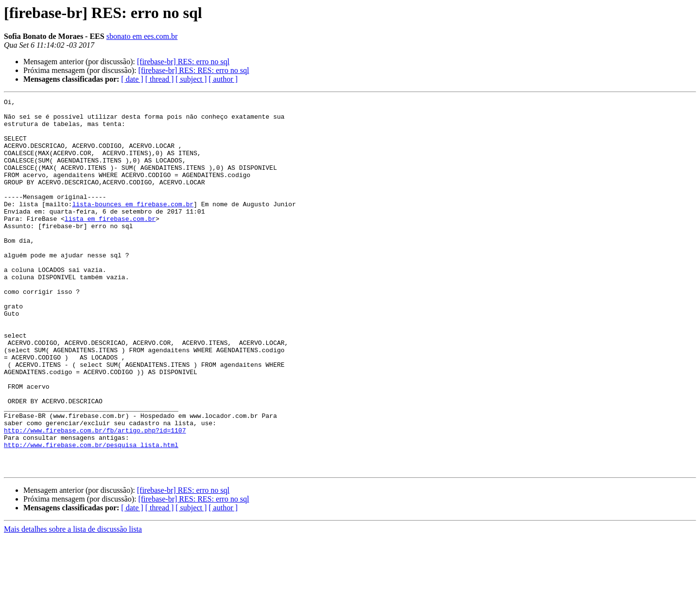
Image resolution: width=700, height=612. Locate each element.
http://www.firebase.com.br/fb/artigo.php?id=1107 (95, 497)
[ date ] (132, 79)
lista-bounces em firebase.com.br (133, 226)
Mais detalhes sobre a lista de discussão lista (73, 603)
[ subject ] (191, 79)
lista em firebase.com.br (110, 243)
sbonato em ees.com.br (142, 36)
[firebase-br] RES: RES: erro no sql (193, 70)
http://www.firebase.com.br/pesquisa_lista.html (91, 515)
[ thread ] (160, 79)
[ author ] (223, 79)
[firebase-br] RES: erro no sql (183, 62)
